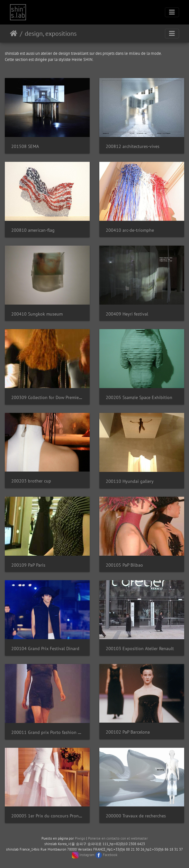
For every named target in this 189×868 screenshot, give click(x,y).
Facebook (110, 855)
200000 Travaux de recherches (136, 816)
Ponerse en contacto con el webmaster (118, 838)
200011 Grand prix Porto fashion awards (51, 732)
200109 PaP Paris (28, 565)
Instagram (87, 855)
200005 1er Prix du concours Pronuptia (50, 816)
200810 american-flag (33, 230)
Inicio (14, 34)
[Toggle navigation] (172, 12)
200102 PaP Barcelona (128, 732)
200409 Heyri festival (127, 314)
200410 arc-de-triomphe (130, 230)
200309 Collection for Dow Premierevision (53, 397)
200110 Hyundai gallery (130, 481)
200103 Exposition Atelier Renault (140, 648)
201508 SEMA (25, 146)
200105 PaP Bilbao (124, 565)
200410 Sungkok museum (37, 314)
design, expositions (51, 34)
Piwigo (80, 838)
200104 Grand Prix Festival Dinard (45, 648)
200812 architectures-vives (133, 146)
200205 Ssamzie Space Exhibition (139, 397)
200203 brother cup (31, 481)
